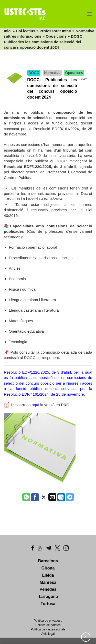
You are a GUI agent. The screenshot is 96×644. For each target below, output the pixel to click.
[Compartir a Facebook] (35, 497)
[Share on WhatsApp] (26, 497)
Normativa (52, 73)
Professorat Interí (55, 31)
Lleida (48, 575)
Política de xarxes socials (48, 629)
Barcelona (48, 561)
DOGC (34, 73)
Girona (48, 568)
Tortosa (48, 604)
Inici (8, 31)
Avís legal (48, 634)
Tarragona (48, 597)
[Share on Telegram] (70, 497)
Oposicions (56, 36)
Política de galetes (48, 625)
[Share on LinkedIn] (61, 497)
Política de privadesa (48, 621)
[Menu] (89, 14)
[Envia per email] (52, 497)
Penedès (48, 589)
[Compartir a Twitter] (44, 497)
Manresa (48, 582)
